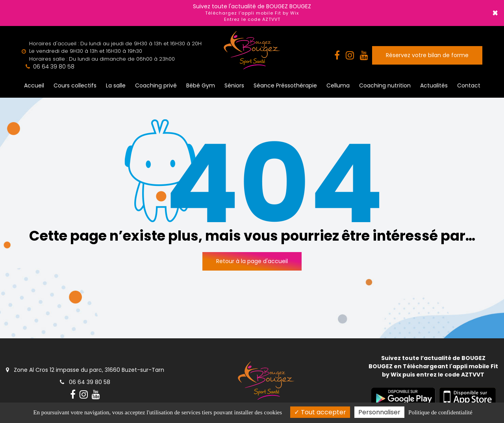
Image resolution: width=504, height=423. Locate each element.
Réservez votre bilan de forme (427, 55)
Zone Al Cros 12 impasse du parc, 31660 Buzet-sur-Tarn (85, 370)
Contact (469, 85)
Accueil (34, 85)
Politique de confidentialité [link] (440, 412)
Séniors (234, 85)
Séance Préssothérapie (285, 85)
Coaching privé (156, 85)
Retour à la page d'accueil (252, 261)
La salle (116, 85)
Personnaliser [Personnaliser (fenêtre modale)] (379, 412)
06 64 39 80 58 (85, 382)
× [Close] (495, 13)
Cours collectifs (75, 85)
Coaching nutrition (385, 85)
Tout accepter (320, 412)
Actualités (434, 85)
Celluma (338, 85)
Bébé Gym (201, 85)
